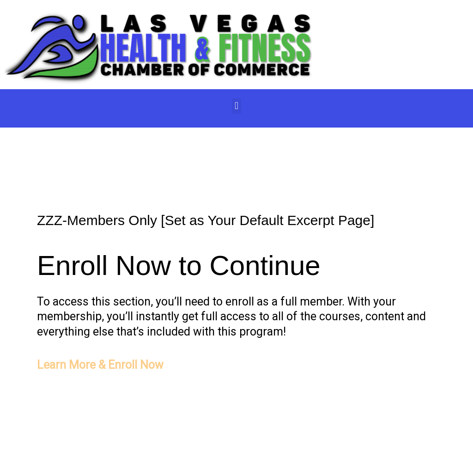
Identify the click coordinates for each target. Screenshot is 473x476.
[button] (236, 106)
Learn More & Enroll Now (100, 365)
